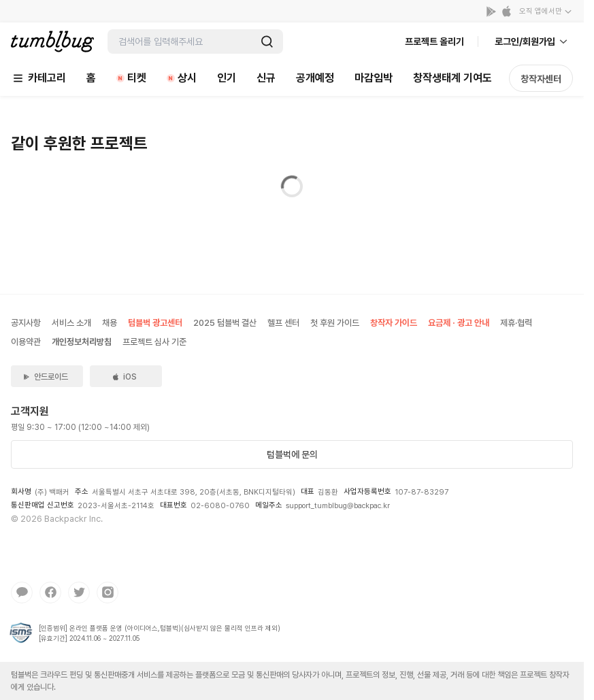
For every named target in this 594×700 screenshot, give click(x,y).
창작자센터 (541, 79)
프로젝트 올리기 (434, 41)
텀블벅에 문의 (292, 454)
